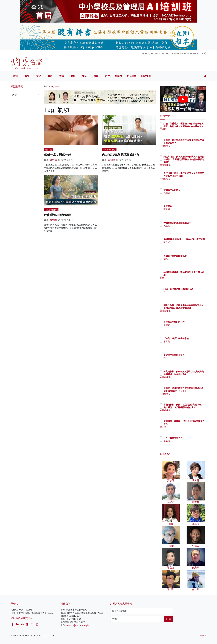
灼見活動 (132, 76)
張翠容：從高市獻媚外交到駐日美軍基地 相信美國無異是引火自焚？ (193, 391)
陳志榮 (184, 427)
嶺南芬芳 (49, 150)
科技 (96, 76)
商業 (84, 76)
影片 (107, 76)
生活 (61, 76)
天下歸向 (185, 206)
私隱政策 (203, 636)
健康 (73, 76)
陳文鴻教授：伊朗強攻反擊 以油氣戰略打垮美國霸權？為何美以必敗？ (193, 374)
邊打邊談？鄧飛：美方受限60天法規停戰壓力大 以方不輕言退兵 (193, 176)
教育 (27, 76)
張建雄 (184, 325)
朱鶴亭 (112, 160)
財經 (50, 76)
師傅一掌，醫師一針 (58, 155)
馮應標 (184, 193)
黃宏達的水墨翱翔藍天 (192, 355)
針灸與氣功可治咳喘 (58, 215)
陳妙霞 (53, 160)
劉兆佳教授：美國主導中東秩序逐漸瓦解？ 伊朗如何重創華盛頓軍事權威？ (193, 308)
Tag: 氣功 (55, 86)
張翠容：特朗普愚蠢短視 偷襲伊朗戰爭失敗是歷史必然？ (193, 143)
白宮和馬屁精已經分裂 (192, 322)
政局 (16, 76)
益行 (183, 295)
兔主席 (184, 228)
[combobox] (26, 95)
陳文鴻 (184, 209)
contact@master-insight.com (80, 625)
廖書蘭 (184, 344)
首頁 (46, 86)
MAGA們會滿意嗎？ (191, 438)
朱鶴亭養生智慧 (109, 150)
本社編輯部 (186, 148)
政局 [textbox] (15, 95)
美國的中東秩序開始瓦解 (193, 256)
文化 (39, 76)
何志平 (184, 278)
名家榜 (118, 76)
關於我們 (146, 76)
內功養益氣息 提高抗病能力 (120, 155)
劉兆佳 (184, 259)
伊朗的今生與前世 (190, 190)
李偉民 (184, 132)
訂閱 (169, 619)
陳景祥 (184, 245)
